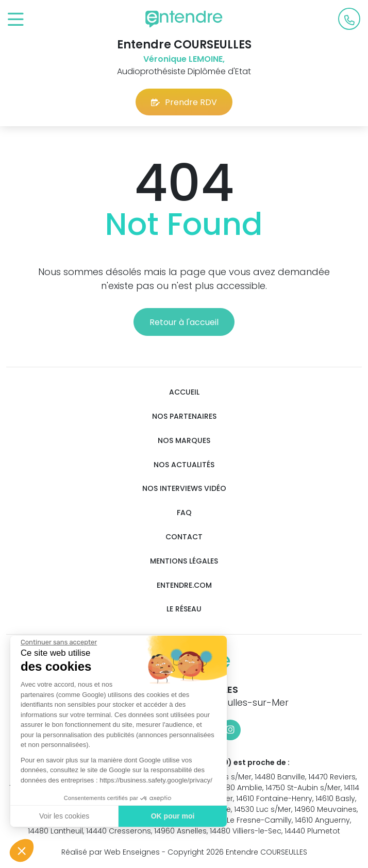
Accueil (184, 392)
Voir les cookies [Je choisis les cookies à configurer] (62, 816)
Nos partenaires (184, 416)
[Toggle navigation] (16, 20)
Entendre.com (184, 585)
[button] (22, 850)
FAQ (184, 513)
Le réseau (184, 609)
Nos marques (184, 441)
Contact (184, 537)
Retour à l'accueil (184, 322)
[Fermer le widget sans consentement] (56, 642)
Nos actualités (184, 465)
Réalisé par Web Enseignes (111, 852)
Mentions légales (184, 561)
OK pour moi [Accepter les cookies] (170, 816)
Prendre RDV (184, 102)
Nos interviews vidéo (184, 489)
